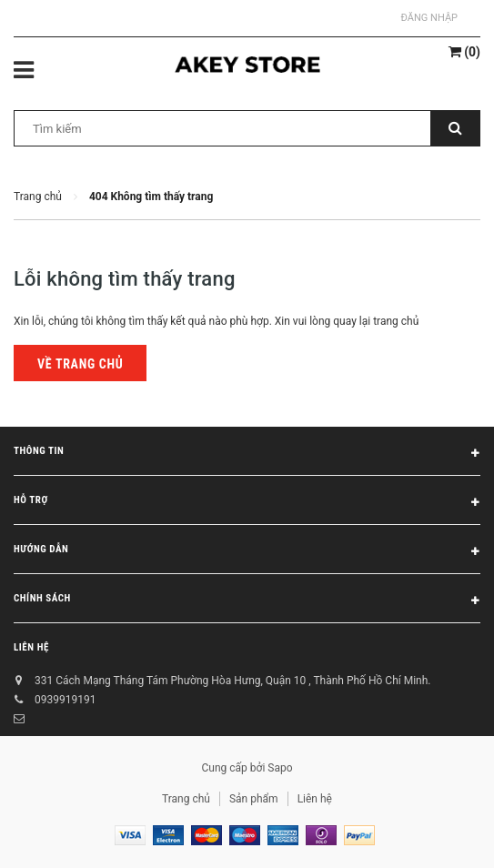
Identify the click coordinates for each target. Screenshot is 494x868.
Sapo (280, 768)
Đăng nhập (429, 18)
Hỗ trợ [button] (247, 503)
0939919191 (65, 700)
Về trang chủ (80, 364)
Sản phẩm (254, 799)
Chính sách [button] (247, 601)
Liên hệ (31, 647)
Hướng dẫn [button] (247, 552)
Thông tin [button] (247, 454)
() (464, 52)
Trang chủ (186, 799)
